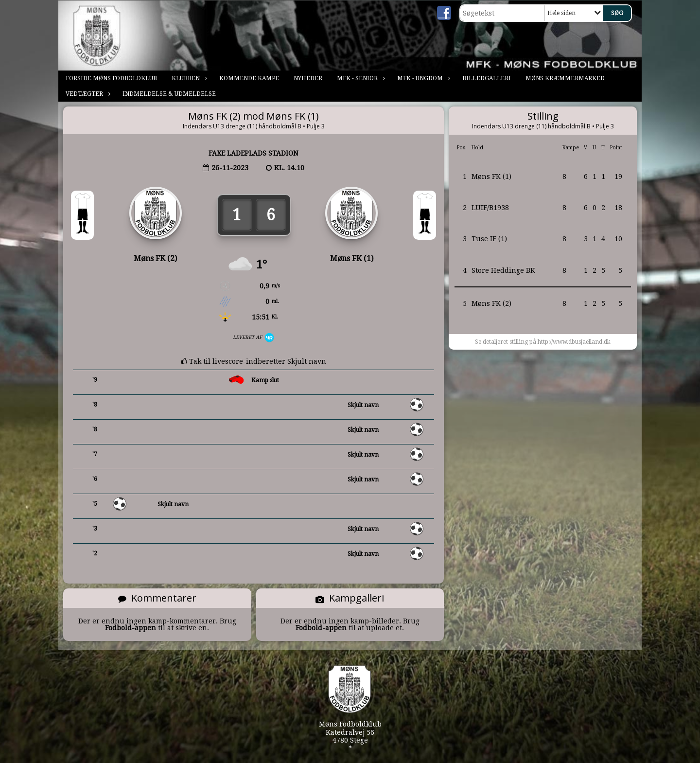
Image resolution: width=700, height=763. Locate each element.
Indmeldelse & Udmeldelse (169, 94)
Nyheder (308, 78)
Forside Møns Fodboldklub (111, 78)
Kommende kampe (249, 78)
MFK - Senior (360, 78)
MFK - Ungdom (422, 78)
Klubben (188, 78)
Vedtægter (87, 94)
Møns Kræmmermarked (565, 78)
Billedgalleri (487, 78)
